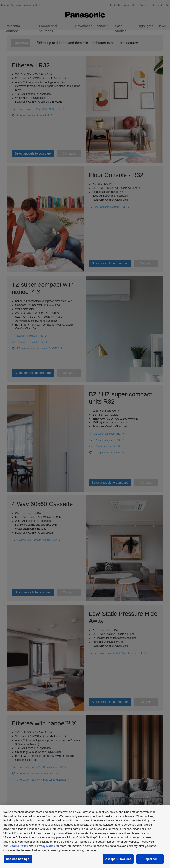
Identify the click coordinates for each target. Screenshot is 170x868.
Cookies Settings (18, 859)
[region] (85, 837)
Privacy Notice (45, 846)
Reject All (150, 859)
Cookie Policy (19, 846)
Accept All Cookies (118, 859)
